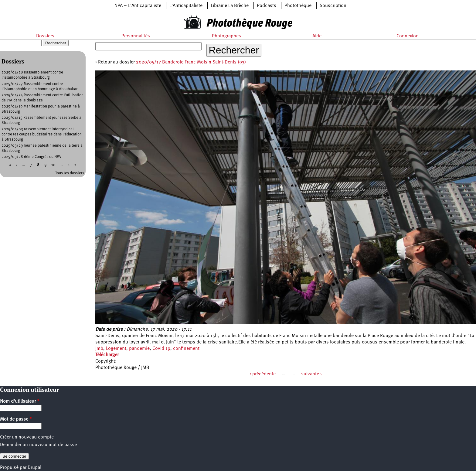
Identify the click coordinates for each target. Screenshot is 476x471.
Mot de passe (16, 419)
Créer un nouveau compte (27, 437)
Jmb (99, 349)
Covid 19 (161, 349)
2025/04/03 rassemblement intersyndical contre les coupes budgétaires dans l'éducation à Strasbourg (42, 134)
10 (53, 165)
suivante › (311, 374)
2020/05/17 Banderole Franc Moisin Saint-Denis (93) (191, 62)
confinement (186, 349)
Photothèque (298, 6)
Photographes (226, 36)
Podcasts (267, 6)
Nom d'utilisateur (20, 401)
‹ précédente (263, 374)
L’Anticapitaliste (186, 6)
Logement (116, 349)
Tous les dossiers (70, 173)
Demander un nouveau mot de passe (38, 445)
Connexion (408, 36)
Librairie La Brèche (230, 6)
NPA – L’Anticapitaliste (138, 6)
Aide (317, 36)
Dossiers (45, 36)
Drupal (34, 468)
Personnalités (136, 36)
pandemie (139, 349)
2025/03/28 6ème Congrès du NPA (31, 157)
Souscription (333, 6)
